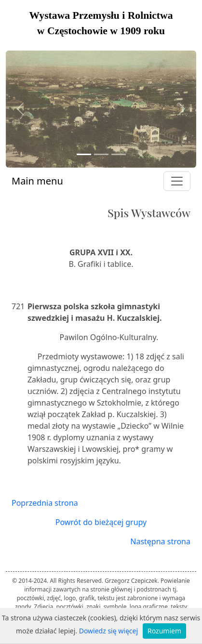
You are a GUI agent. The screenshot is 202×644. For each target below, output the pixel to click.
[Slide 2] (101, 154)
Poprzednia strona (45, 503)
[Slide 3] (119, 154)
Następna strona (160, 541)
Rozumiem (164, 631)
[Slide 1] (84, 154)
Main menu (37, 181)
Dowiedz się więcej (108, 631)
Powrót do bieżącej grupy (101, 522)
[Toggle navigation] (177, 181)
